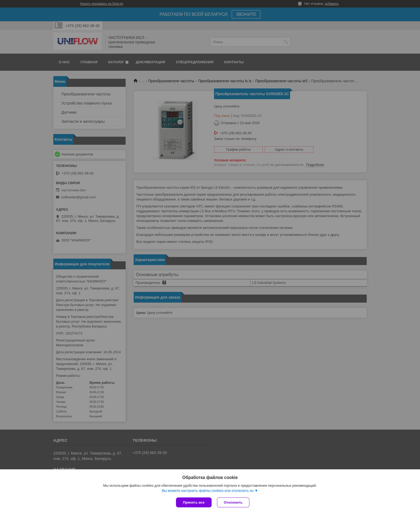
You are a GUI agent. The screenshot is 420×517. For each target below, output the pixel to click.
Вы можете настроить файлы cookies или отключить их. (208, 491)
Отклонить (233, 502)
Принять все (194, 502)
